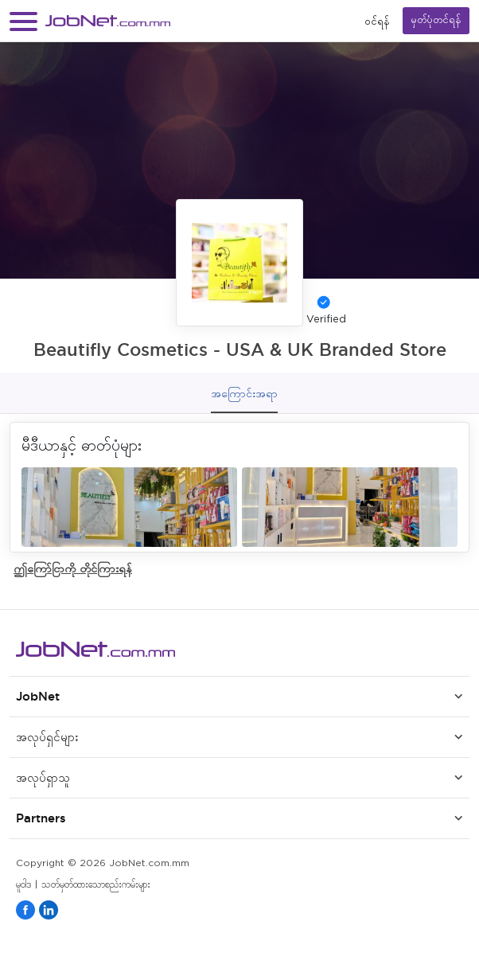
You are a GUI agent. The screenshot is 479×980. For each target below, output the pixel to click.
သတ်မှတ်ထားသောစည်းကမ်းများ (96, 885)
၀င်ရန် (377, 21)
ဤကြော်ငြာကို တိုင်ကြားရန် (73, 568)
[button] (23, 21)
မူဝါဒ (23, 885)
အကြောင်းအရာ (244, 393)
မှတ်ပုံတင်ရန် (436, 20)
